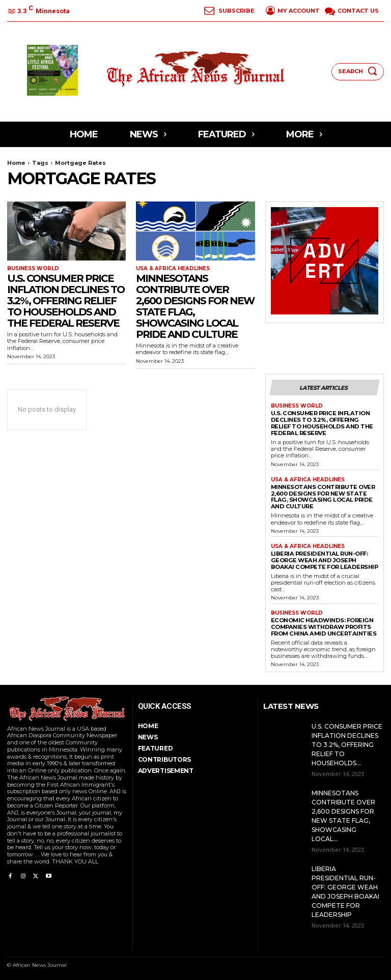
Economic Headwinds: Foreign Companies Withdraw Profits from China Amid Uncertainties (322, 625)
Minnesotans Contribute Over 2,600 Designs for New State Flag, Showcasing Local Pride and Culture (195, 306)
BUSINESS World (33, 269)
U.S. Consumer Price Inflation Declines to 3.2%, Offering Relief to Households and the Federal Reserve (66, 301)
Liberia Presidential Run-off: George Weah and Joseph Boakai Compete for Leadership (324, 558)
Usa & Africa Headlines (173, 269)
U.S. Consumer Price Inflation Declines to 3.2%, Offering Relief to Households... (347, 743)
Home (16, 163)
